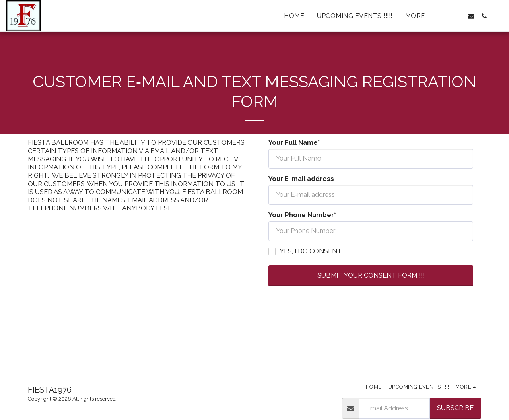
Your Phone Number (301, 215)
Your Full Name (293, 142)
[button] (446, 16)
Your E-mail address (301, 179)
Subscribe (455, 408)
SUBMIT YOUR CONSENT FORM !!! (371, 275)
